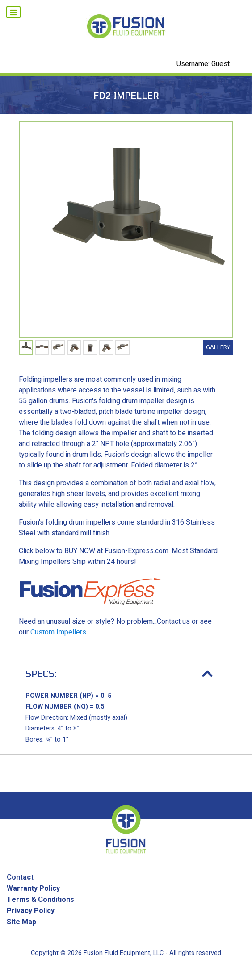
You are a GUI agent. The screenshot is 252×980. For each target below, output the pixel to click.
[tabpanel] (26, 348)
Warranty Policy (33, 888)
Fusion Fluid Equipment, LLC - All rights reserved (152, 953)
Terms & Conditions (40, 900)
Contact (20, 877)
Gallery (218, 347)
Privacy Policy (31, 911)
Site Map (21, 922)
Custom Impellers (58, 632)
